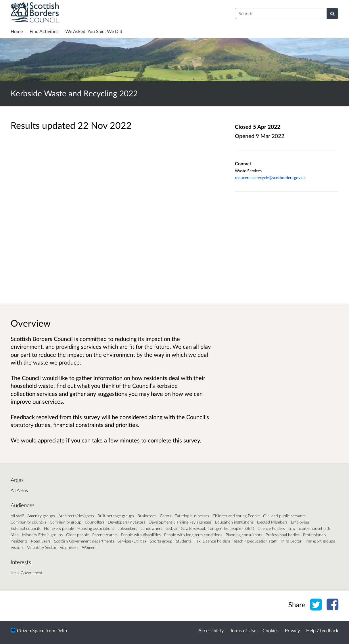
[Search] (332, 14)
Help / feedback (322, 630)
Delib (62, 630)
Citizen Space (31, 630)
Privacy (292, 630)
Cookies (271, 630)
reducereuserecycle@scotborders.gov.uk (270, 178)
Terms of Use (243, 630)
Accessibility (211, 630)
